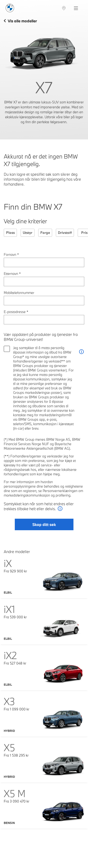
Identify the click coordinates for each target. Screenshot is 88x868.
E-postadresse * (16, 312)
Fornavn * (11, 255)
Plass (10, 233)
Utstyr (28, 233)
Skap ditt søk (44, 524)
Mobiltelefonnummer (19, 293)
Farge (45, 233)
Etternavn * (12, 274)
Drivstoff (65, 233)
